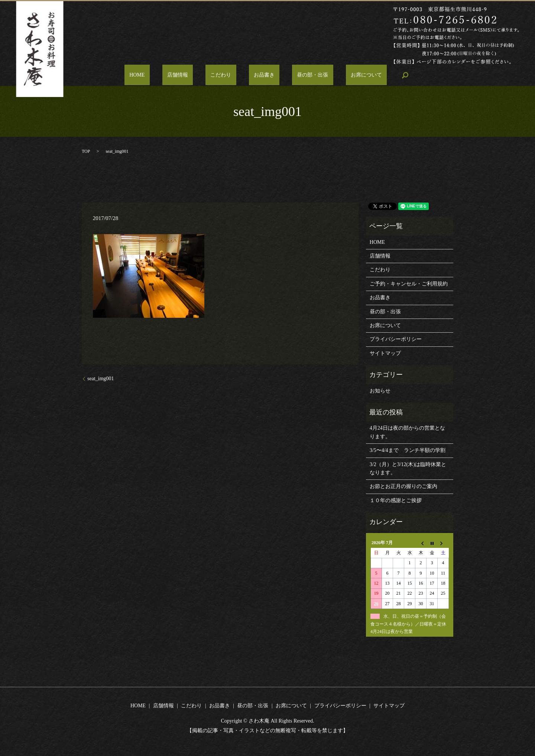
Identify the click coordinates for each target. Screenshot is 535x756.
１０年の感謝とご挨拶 (396, 500)
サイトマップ (385, 353)
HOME (162, 75)
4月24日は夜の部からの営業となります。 (407, 432)
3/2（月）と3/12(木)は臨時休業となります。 (408, 469)
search (375, 75)
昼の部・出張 (298, 75)
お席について (341, 75)
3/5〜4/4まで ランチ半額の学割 (408, 450)
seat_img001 (101, 379)
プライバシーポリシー (396, 339)
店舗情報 (192, 75)
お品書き (259, 75)
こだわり (226, 75)
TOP (86, 151)
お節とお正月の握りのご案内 (403, 486)
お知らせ (380, 391)
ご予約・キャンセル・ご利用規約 (409, 284)
